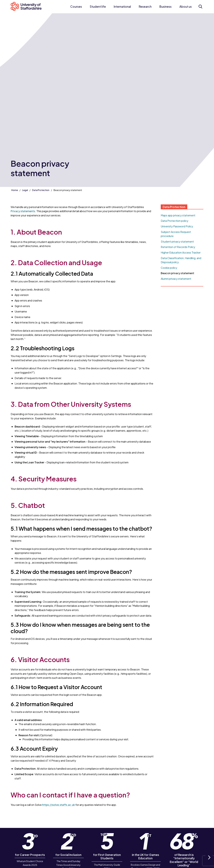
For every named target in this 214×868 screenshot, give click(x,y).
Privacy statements (23, 211)
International (122, 7)
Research (145, 7)
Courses (76, 7)
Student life (98, 7)
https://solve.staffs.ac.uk (58, 805)
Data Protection (41, 190)
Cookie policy (169, 268)
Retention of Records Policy (178, 247)
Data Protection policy (175, 221)
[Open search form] (200, 7)
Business (165, 7)
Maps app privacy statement (178, 215)
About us (186, 7)
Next (209, 861)
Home (15, 190)
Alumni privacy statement (176, 279)
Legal (25, 190)
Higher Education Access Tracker (181, 252)
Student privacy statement (177, 242)
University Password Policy (177, 226)
